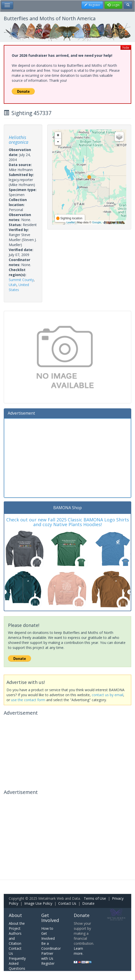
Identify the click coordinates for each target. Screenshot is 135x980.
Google (96, 222)
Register (48, 963)
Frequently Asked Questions (17, 963)
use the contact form (28, 700)
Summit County (21, 280)
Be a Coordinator (51, 946)
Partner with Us (47, 956)
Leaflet (71, 222)
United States (19, 287)
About (15, 915)
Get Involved (50, 918)
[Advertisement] (67, 457)
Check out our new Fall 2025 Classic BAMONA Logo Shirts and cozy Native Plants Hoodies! (68, 522)
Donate (88, 903)
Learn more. (78, 951)
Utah (13, 285)
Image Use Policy (38, 903)
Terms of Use (95, 898)
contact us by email (107, 695)
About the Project (17, 926)
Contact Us (67, 903)
